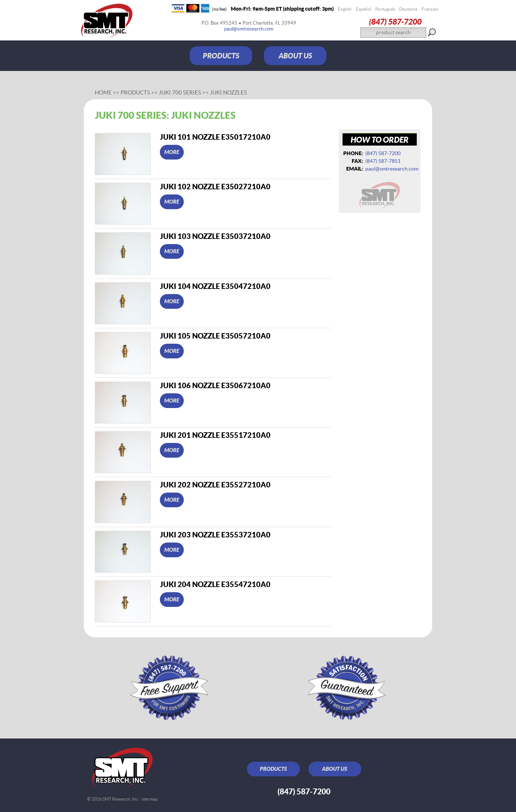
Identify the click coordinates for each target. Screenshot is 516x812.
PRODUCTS (221, 56)
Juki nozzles (228, 92)
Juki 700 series (180, 92)
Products (135, 92)
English (345, 9)
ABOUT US (295, 56)
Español (363, 9)
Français (430, 9)
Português (385, 9)
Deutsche (408, 9)
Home (103, 92)
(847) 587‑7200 (395, 22)
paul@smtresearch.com (249, 29)
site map (150, 799)
